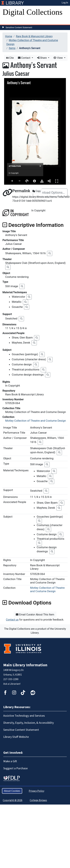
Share (42, 58)
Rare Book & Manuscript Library (34, 36)
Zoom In (12, 181)
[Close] (40, 166)
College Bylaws (38, 800)
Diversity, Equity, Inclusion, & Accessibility (29, 723)
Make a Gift (10, 761)
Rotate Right (27, 181)
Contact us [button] (12, 620)
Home (9, 36)
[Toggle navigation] (7, 21)
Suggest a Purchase (15, 768)
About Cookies (12, 791)
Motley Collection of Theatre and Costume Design (36, 421)
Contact (24, 58)
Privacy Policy (36, 791)
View (58, 58)
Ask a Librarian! (12, 684)
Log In (65, 3)
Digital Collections (33, 12)
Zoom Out (20, 181)
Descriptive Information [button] (33, 225)
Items (12, 48)
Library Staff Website (16, 737)
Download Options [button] (27, 603)
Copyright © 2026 (13, 800)
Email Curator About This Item (35, 615)
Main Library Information (25, 665)
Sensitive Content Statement (19, 27)
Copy (37, 191)
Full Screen (57, 181)
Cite (10, 58)
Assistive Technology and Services (24, 716)
